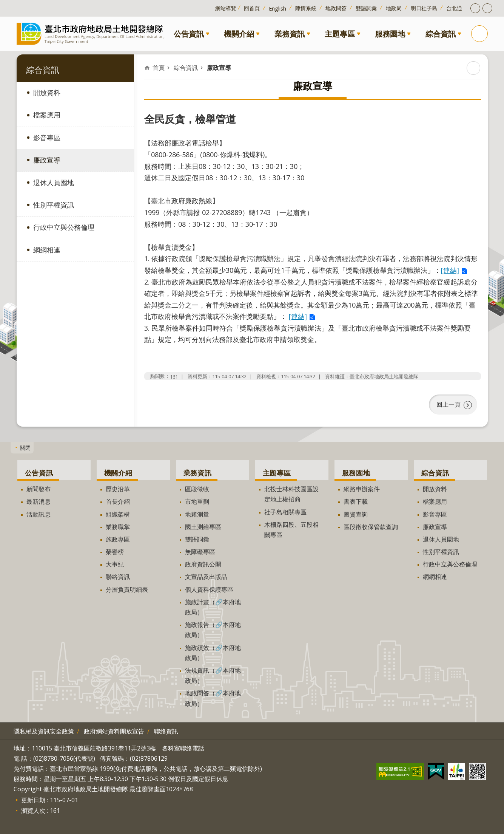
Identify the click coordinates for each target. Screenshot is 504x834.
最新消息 (39, 501)
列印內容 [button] (473, 68)
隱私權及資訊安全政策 (44, 731)
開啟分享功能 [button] (487, 8)
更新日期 (33, 800)
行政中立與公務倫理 (64, 227)
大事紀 (115, 564)
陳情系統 (306, 8)
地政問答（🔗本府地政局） (213, 698)
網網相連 (47, 250)
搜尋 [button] (479, 34)
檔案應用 (47, 115)
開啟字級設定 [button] (475, 8)
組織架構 (118, 514)
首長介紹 (118, 501)
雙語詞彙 (366, 8)
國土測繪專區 (203, 527)
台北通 (454, 8)
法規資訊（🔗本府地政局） (213, 675)
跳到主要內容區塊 (4, 4)
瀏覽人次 (33, 811)
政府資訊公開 (203, 564)
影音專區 (47, 138)
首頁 (159, 68)
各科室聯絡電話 (183, 748)
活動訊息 (39, 514)
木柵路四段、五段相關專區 (291, 530)
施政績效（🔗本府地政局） (213, 652)
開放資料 (47, 93)
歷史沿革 (118, 489)
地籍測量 (197, 514)
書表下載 (356, 501)
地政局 (394, 8)
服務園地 (390, 34)
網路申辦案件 (362, 489)
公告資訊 (189, 34)
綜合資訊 (441, 34)
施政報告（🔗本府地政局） (213, 630)
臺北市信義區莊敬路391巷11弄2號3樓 (105, 748)
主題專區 (340, 34)
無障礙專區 (200, 552)
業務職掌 (118, 527)
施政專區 (118, 539)
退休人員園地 (54, 183)
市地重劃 (197, 501)
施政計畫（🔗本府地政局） (213, 607)
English (277, 9)
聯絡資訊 (118, 577)
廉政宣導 (47, 160)
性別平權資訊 (54, 205)
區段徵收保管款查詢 (371, 527)
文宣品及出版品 (206, 577)
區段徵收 (197, 489)
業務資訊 (290, 34)
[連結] (450, 270)
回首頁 (252, 8)
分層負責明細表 (127, 590)
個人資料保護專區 (209, 590)
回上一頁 (449, 404)
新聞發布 (39, 489)
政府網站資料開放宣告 (114, 731)
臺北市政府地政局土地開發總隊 (92, 33)
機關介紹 (239, 34)
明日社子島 (424, 8)
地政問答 (336, 8)
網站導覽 (226, 8)
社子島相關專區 (285, 512)
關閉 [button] (25, 448)
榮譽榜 (115, 552)
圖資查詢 (356, 514)
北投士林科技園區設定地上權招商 (291, 494)
